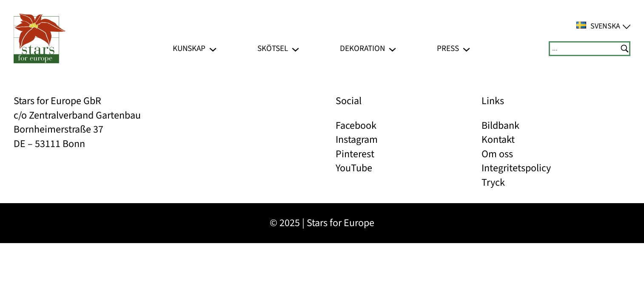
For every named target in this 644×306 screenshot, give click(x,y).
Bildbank (500, 126)
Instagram (357, 140)
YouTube (354, 168)
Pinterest (355, 154)
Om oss (497, 154)
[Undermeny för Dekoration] (392, 49)
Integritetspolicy (516, 168)
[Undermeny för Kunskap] (213, 49)
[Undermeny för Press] (466, 49)
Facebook (356, 126)
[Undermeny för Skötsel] (295, 49)
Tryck (493, 183)
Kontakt (498, 140)
